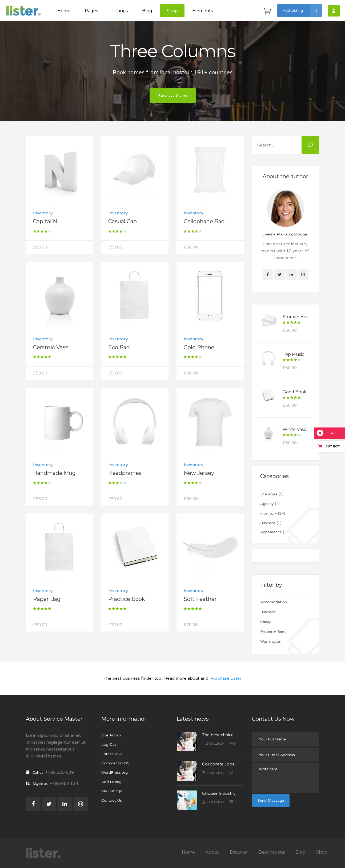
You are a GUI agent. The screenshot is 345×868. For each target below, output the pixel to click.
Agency (267, 504)
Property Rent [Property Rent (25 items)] (273, 632)
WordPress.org (115, 773)
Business (268, 523)
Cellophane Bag (204, 221)
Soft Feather (200, 599)
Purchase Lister (226, 678)
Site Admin (111, 735)
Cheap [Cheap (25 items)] (266, 622)
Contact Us (112, 800)
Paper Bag (47, 599)
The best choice (218, 735)
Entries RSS (112, 754)
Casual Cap (123, 221)
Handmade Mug (54, 473)
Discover (239, 852)
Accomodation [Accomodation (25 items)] (274, 602)
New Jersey (199, 473)
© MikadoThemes (43, 756)
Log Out (109, 745)
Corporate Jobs (218, 764)
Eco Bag (119, 347)
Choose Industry (219, 793)
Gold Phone (199, 347)
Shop (322, 852)
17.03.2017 (213, 802)
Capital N (45, 221)
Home (188, 852)
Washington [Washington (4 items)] (271, 641)
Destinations (272, 852)
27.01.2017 (213, 744)
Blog (300, 852)
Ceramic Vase (51, 347)
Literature (269, 494)
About (212, 852)
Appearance (271, 532)
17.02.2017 (213, 773)
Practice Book (127, 599)
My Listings (112, 791)
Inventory (43, 213)
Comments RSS (115, 763)
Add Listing (111, 782)
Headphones (125, 473)
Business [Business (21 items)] (268, 612)
